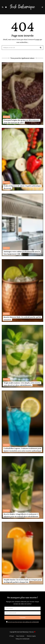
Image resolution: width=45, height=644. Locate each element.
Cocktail (6, 314)
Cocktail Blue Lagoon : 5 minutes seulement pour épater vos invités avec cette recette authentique (22, 450)
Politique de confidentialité (23, 639)
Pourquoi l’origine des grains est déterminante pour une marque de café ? (22, 121)
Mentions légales (31, 636)
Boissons (6, 117)
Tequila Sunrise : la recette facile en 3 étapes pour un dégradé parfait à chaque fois (23, 581)
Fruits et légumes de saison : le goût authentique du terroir (22, 187)
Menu (42, 7)
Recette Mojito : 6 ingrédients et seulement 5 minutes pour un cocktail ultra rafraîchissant (21, 515)
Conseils (6, 182)
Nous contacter (20, 636)
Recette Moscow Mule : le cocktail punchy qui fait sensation (22, 318)
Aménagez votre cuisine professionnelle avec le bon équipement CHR (22, 253)
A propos (12, 636)
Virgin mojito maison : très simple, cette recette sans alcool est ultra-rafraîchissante (22, 384)
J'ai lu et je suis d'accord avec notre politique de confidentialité (23, 622)
